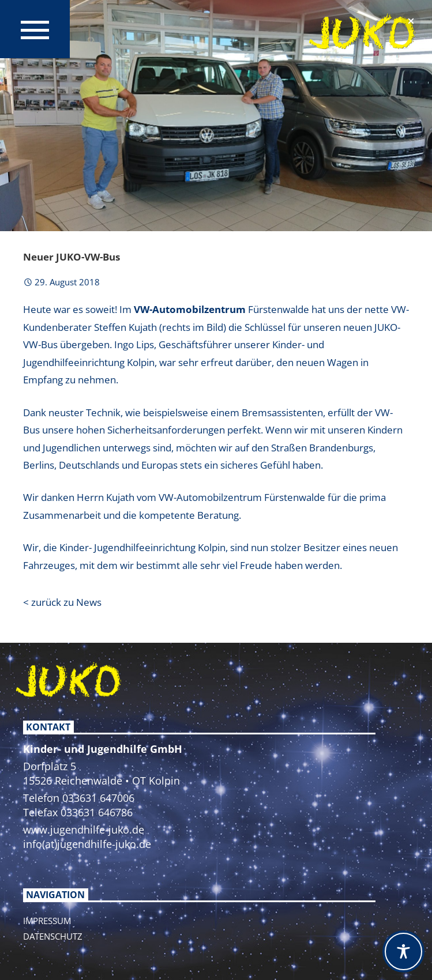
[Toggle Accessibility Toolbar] (403, 951)
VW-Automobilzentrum (190, 309)
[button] (411, 21)
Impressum (47, 921)
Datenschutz (53, 936)
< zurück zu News (62, 602)
